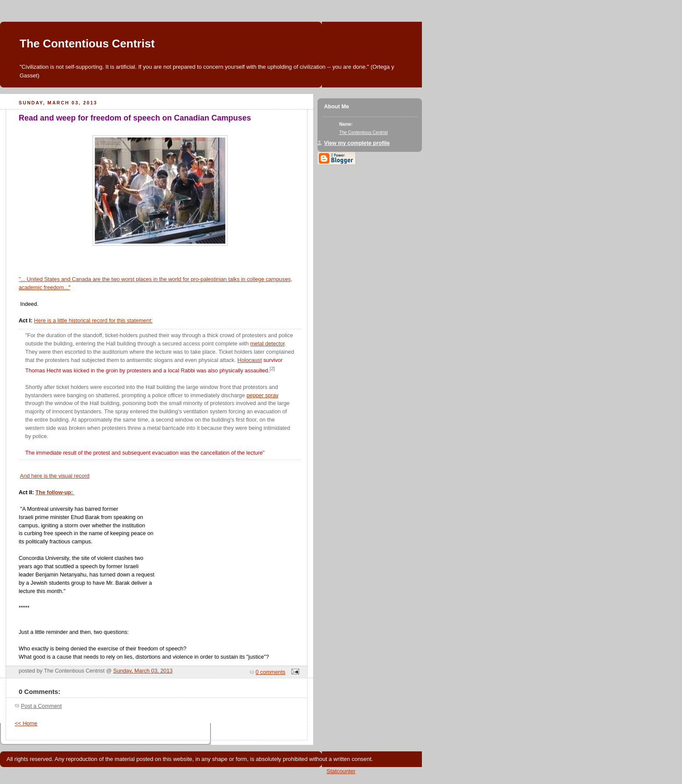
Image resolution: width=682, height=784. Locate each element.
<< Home (26, 724)
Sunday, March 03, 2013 (143, 671)
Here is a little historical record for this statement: (93, 321)
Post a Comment (41, 706)
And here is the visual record (55, 476)
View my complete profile (357, 143)
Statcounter (341, 771)
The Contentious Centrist (87, 44)
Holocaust (250, 360)
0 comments (271, 672)
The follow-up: (55, 493)
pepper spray (263, 395)
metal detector (267, 344)
